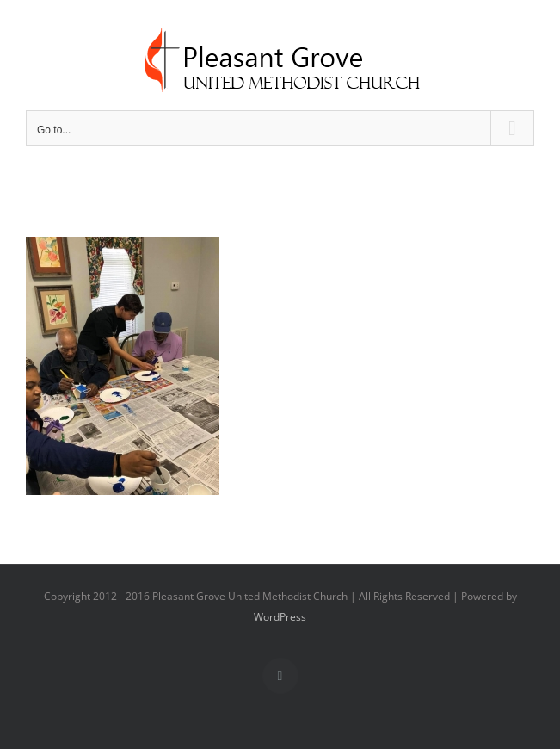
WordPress (280, 617)
